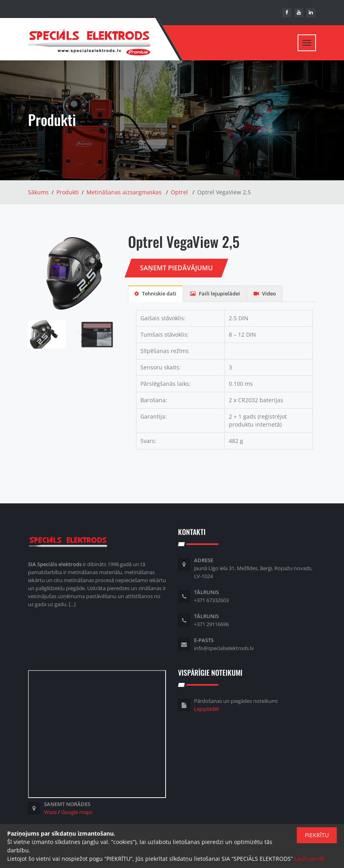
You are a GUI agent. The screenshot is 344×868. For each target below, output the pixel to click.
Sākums (38, 193)
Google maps (77, 812)
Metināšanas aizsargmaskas (124, 193)
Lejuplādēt (207, 709)
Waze (50, 812)
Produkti (68, 193)
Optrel (179, 193)
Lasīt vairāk (309, 859)
